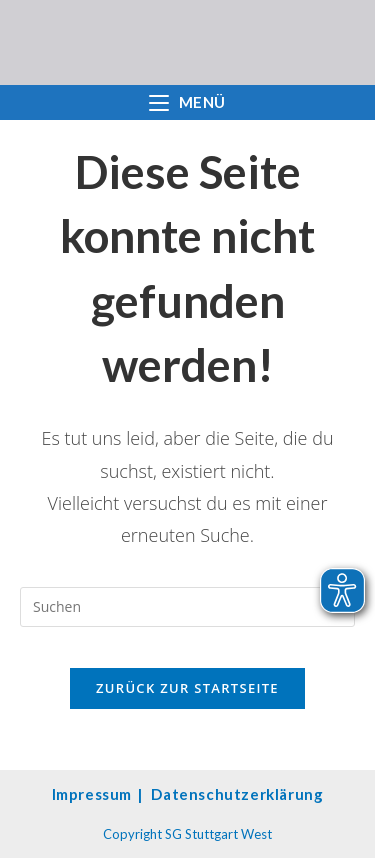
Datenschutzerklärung (237, 794)
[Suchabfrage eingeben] (187, 607)
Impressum (92, 794)
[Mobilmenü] (187, 102)
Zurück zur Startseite (187, 688)
